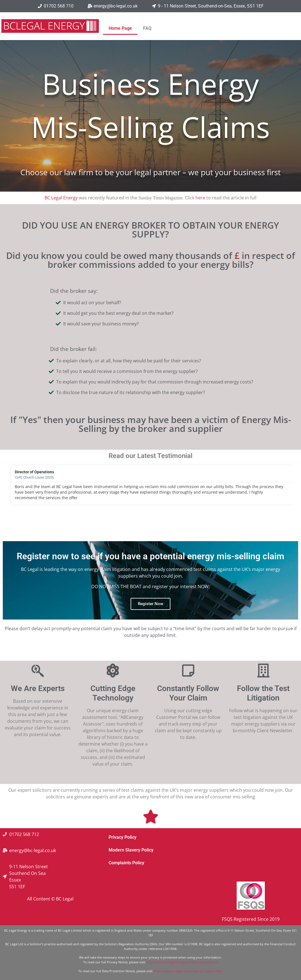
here (200, 198)
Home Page (120, 28)
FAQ (147, 28)
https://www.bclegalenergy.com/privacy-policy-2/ (182, 962)
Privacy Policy (123, 837)
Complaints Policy (126, 863)
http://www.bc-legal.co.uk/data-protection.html (188, 971)
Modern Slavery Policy (131, 850)
